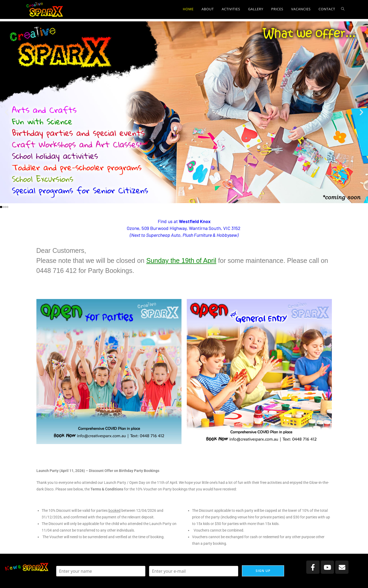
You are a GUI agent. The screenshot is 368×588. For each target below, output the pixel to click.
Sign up (263, 571)
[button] (7, 112)
